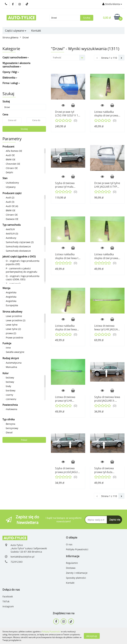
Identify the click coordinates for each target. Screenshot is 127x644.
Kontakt (36, 31)
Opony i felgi (11, 72)
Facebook (8, 596)
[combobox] (68, 58)
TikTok (6, 601)
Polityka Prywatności (77, 549)
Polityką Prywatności (51, 632)
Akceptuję (92, 636)
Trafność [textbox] (57, 58)
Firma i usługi (11, 83)
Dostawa (71, 568)
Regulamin (72, 563)
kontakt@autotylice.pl (22, 557)
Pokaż (24, 440)
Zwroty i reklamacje (77, 573)
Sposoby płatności (76, 578)
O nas (69, 544)
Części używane (16, 31)
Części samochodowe (16, 57)
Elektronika (10, 78)
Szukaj (24, 129)
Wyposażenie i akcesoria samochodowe (16, 65)
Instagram (8, 606)
